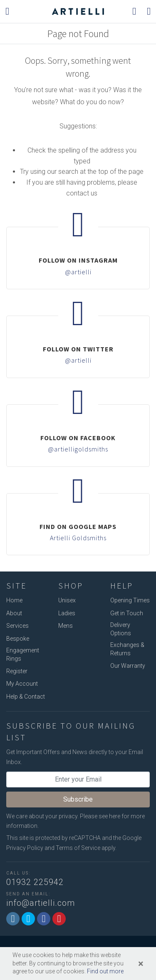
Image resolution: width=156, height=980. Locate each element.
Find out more (105, 971)
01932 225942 (35, 882)
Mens (66, 626)
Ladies (67, 613)
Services (17, 626)
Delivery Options (121, 629)
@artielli (78, 272)
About (14, 613)
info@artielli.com (41, 903)
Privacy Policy (25, 848)
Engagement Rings (23, 654)
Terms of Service (78, 848)
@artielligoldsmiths (78, 449)
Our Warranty (128, 666)
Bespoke (18, 639)
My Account (22, 684)
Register (17, 671)
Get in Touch (127, 613)
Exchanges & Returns (127, 649)
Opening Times (130, 600)
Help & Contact (26, 697)
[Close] (141, 964)
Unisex (67, 600)
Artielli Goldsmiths (78, 538)
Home (14, 600)
